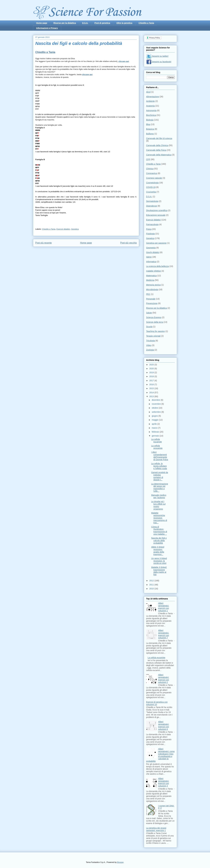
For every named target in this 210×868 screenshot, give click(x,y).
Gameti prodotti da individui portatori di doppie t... (160, 476)
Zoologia (150, 350)
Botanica (150, 129)
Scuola (149, 327)
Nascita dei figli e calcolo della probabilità (159, 541)
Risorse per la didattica (65, 23)
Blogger (120, 862)
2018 (152, 376)
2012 (152, 581)
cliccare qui (124, 61)
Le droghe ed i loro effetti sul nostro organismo (158, 505)
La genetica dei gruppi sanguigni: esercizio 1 (156, 829)
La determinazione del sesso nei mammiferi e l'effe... (160, 487)
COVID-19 (151, 187)
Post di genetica (102, 23)
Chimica (150, 169)
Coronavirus (152, 173)
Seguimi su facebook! (159, 62)
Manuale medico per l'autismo (159, 496)
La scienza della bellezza (157, 266)
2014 (152, 392)
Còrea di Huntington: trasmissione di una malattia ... (159, 530)
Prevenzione (152, 303)
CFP (148, 159)
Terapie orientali (153, 336)
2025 (152, 365)
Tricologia (150, 341)
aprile (154, 424)
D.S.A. (85, 23)
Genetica (75, 229)
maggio (155, 420)
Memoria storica (153, 285)
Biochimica (151, 115)
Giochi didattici (153, 252)
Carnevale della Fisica (156, 150)
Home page (42, 23)
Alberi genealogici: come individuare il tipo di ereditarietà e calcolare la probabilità (160, 755)
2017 (152, 381)
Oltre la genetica (124, 23)
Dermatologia (152, 201)
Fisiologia (150, 234)
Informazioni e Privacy (47, 28)
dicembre (156, 400)
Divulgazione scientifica (157, 210)
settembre (156, 412)
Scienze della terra (155, 322)
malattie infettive (153, 271)
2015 (152, 388)
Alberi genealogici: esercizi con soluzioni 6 (164, 725)
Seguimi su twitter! (157, 56)
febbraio (156, 432)
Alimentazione (153, 97)
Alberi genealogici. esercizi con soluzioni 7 (164, 634)
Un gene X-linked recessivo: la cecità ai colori (159, 561)
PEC (148, 294)
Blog (148, 124)
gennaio (156, 436)
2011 (152, 585)
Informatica (151, 262)
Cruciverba (151, 192)
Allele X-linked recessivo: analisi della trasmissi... (158, 551)
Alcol (148, 92)
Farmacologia (152, 224)
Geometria (151, 248)
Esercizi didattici (63, 229)
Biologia (150, 120)
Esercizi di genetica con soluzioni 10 (157, 703)
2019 (152, 372)
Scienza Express (154, 317)
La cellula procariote (157, 447)
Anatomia (150, 106)
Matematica (151, 276)
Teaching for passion (155, 331)
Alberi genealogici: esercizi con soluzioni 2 (164, 678)
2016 (152, 384)
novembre (156, 404)
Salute (149, 313)
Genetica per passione (156, 243)
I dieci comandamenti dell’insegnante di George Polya (160, 456)
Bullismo (150, 134)
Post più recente (44, 243)
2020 (152, 369)
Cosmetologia (152, 183)
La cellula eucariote (157, 441)
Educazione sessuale (156, 215)
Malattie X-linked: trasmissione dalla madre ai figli (159, 571)
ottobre (155, 408)
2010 (152, 589)
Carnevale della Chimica (157, 145)
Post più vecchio (128, 243)
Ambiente (150, 101)
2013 (152, 396)
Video (149, 345)
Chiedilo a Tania (146, 23)
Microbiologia (152, 289)
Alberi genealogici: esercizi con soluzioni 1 (164, 607)
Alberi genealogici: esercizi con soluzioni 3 (164, 782)
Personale (151, 299)
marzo (155, 428)
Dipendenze (152, 206)
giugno (155, 416)
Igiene (149, 257)
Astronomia (151, 110)
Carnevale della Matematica (159, 155)
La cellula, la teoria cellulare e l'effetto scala (159, 466)
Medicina (150, 280)
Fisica (149, 229)
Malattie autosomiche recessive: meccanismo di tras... (159, 518)
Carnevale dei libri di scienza (159, 138)
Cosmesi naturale (154, 178)
